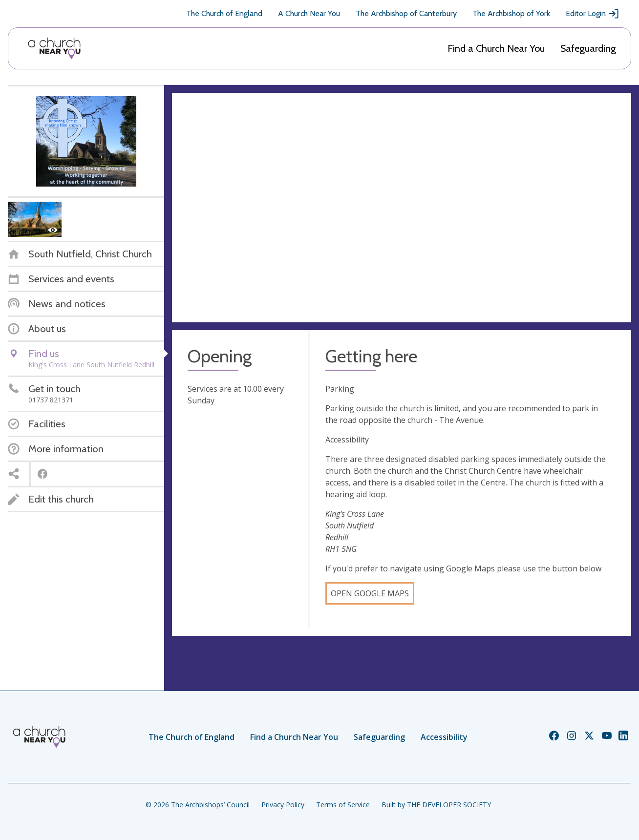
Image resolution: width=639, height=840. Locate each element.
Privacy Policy (283, 805)
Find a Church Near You (496, 48)
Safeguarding (588, 48)
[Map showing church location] (402, 208)
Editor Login (593, 14)
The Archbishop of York (511, 13)
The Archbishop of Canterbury (406, 13)
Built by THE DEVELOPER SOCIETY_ (438, 805)
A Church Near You (309, 13)
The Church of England (224, 13)
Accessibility (444, 737)
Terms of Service (343, 805)
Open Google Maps (370, 593)
